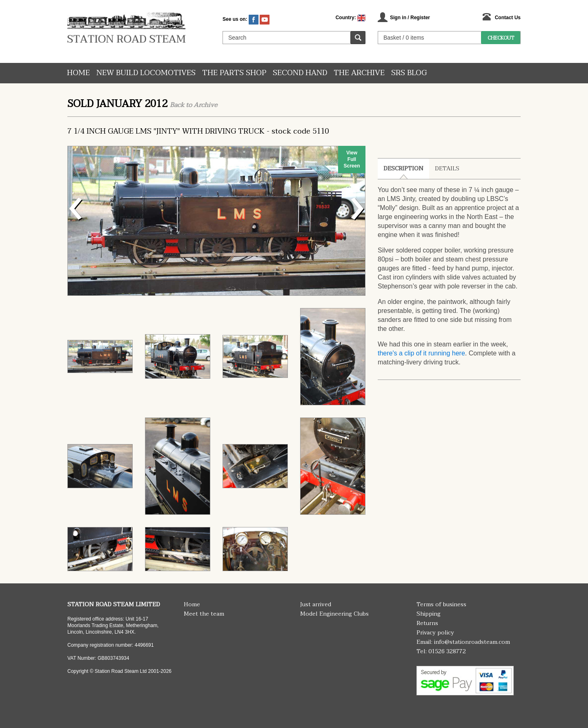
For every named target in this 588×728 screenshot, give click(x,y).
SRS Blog (409, 73)
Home (78, 73)
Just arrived (316, 604)
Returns (427, 623)
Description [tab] (403, 169)
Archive (205, 105)
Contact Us (508, 18)
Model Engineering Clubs (334, 614)
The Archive (359, 73)
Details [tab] (447, 169)
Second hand (300, 73)
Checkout (501, 38)
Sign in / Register (410, 18)
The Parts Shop (234, 73)
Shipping (429, 614)
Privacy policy (435, 633)
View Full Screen (352, 159)
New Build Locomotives (146, 73)
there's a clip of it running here (421, 353)
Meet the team (204, 614)
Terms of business (441, 604)
